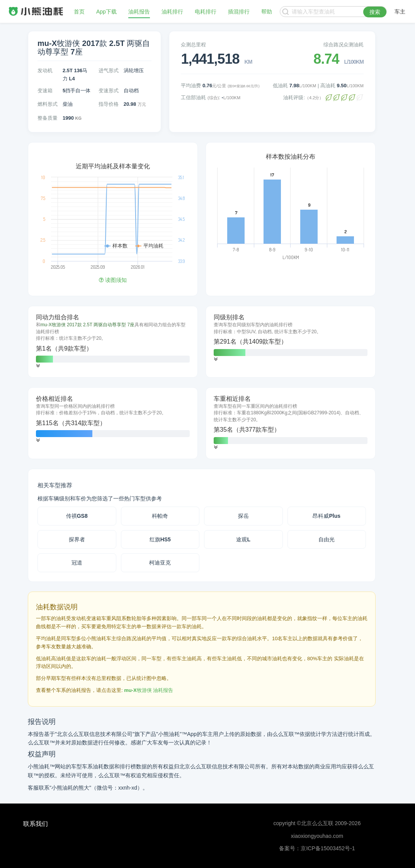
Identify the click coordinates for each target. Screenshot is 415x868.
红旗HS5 (160, 539)
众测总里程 (193, 45)
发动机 (45, 70)
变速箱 (45, 91)
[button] (38, 366)
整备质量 (48, 118)
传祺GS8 (77, 516)
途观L (243, 539)
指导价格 (109, 104)
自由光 (327, 539)
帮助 (267, 12)
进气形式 (109, 70)
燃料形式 (48, 104)
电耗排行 (206, 12)
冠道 (77, 563)
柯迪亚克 (160, 563)
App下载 (106, 12)
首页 (79, 12)
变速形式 (109, 91)
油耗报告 (139, 12)
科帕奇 (160, 516)
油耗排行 (172, 12)
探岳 (243, 516)
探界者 (77, 539)
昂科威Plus (327, 516)
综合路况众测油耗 (344, 45)
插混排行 (239, 12)
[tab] (113, 342)
